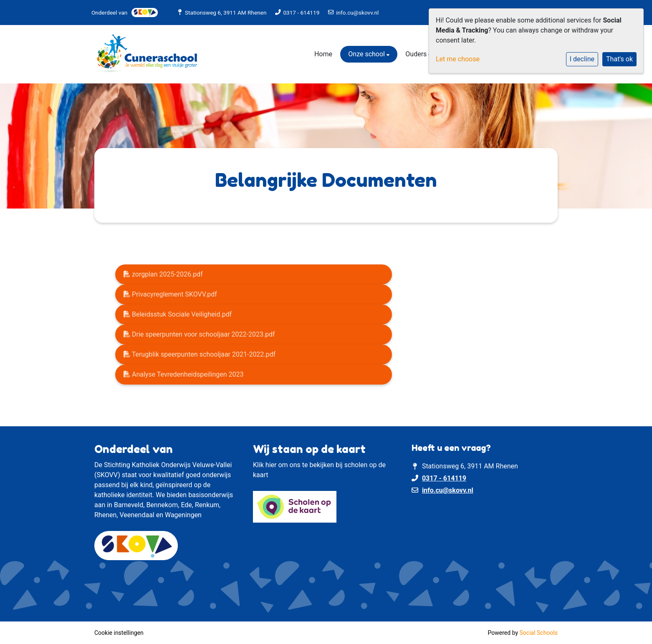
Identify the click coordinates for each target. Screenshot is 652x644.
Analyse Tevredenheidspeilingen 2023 (184, 374)
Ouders (417, 54)
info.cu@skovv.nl (357, 13)
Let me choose (458, 59)
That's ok (619, 59)
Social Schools (539, 633)
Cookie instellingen (119, 633)
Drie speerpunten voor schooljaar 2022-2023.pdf (199, 334)
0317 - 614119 (301, 13)
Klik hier (265, 465)
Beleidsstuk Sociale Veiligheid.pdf (178, 314)
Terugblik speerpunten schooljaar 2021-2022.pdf (200, 354)
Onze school (367, 54)
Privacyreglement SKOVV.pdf (170, 294)
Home (323, 54)
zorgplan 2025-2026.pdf (163, 274)
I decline (582, 59)
